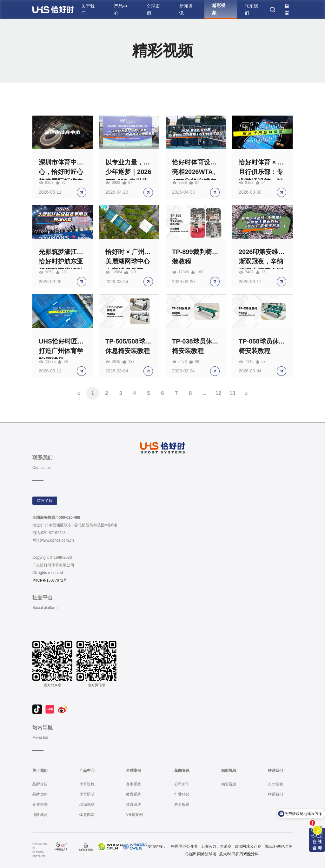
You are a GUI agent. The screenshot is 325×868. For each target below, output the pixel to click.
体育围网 (87, 815)
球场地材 (87, 805)
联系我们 (251, 10)
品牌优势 (40, 794)
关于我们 (88, 10)
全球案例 (153, 10)
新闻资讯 (186, 10)
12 (218, 393)
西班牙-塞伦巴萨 (278, 846)
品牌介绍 (40, 784)
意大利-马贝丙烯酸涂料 (239, 854)
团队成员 (40, 815)
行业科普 (182, 794)
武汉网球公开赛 (248, 846)
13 (232, 393)
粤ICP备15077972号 (50, 580)
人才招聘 (275, 784)
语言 (287, 10)
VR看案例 (134, 815)
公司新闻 (182, 784)
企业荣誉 (40, 805)
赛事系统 (134, 784)
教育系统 (134, 794)
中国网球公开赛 (184, 846)
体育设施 (87, 784)
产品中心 (121, 10)
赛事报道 (182, 805)
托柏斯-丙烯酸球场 (200, 854)
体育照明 (87, 794)
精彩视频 (219, 9)
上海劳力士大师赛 (216, 846)
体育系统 (134, 805)
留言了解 (45, 501)
